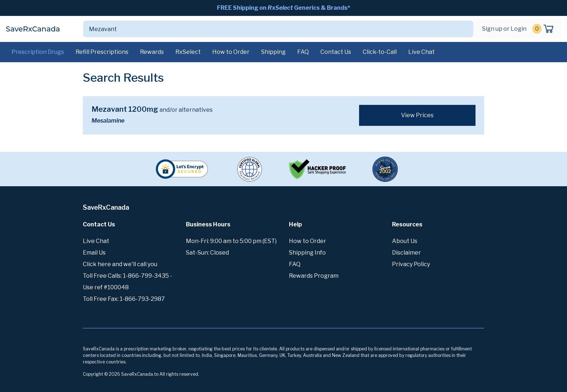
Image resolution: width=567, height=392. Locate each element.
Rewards (152, 52)
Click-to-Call (380, 52)
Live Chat (421, 52)
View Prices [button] (417, 115)
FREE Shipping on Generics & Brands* (283, 8)
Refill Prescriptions (102, 52)
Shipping (273, 52)
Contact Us (336, 52)
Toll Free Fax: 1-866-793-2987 (124, 299)
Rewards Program (314, 276)
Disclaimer (406, 253)
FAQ (303, 52)
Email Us (94, 253)
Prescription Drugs (38, 52)
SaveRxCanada (33, 29)
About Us (405, 241)
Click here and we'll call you (120, 264)
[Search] (270, 29)
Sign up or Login (504, 29)
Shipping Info (307, 253)
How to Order (231, 52)
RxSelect (188, 52)
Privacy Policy (411, 264)
